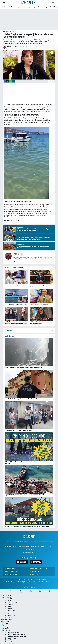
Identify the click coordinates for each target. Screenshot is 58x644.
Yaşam (47, 7)
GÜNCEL (12, 32)
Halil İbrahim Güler (19, 255)
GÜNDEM (18, 581)
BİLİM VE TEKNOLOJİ (10, 581)
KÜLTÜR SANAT (15, 583)
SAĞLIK (27, 583)
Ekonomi (40, 7)
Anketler (6, 625)
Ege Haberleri (21, 7)
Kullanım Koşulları (31, 580)
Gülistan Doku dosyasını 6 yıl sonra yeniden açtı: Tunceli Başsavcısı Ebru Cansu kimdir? (16, 322)
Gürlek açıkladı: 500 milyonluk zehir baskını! (16, 304)
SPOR (31, 583)
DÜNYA (28, 581)
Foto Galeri (7, 619)
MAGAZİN (22, 583)
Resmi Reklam (11, 616)
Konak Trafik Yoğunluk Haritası (38, 569)
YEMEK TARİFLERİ (43, 583)
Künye (11, 580)
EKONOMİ (41, 581)
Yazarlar (6, 623)
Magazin (29, 7)
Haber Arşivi (34, 574)
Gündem (14, 7)
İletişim (6, 629)
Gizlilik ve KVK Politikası (43, 580)
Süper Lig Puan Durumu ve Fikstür (16, 636)
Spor (35, 7)
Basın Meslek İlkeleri (21, 580)
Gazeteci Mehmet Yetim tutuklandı (39, 304)
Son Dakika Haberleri (11, 574)
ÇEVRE (23, 581)
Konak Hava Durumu (11, 569)
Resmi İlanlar (54, 7)
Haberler (6, 32)
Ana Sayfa (7, 595)
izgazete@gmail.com (30, 552)
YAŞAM (35, 583)
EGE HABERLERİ (11, 603)
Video (6, 621)
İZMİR (8, 601)
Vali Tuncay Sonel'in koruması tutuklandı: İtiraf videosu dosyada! (41, 322)
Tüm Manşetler (34, 571)
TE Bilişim (33, 587)
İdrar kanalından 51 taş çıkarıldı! (13, 285)
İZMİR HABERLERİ (48, 581)
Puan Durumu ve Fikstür (11, 571)
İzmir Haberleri (5, 7)
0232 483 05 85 (30, 549)
